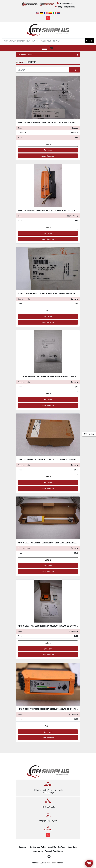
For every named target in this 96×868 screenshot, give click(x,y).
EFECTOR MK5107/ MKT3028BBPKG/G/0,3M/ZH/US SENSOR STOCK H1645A (52, 122)
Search (89, 41)
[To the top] (89, 434)
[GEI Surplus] (48, 771)
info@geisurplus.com (66, 7)
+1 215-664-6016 (66, 3)
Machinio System (39, 863)
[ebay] (48, 18)
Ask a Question (48, 156)
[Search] (43, 41)
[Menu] (44, 48)
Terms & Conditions (54, 851)
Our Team (62, 847)
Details (48, 144)
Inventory (23, 847)
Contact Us (38, 851)
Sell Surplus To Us (38, 847)
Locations (73, 847)
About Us (52, 847)
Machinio (61, 863)
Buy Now (48, 150)
